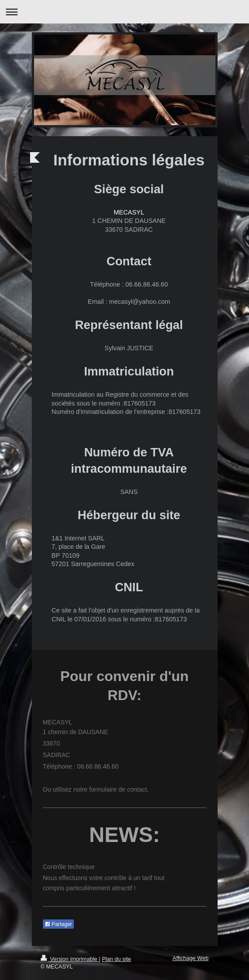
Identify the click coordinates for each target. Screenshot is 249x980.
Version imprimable (70, 959)
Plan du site (116, 959)
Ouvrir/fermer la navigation (124, 12)
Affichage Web (190, 958)
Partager (58, 924)
